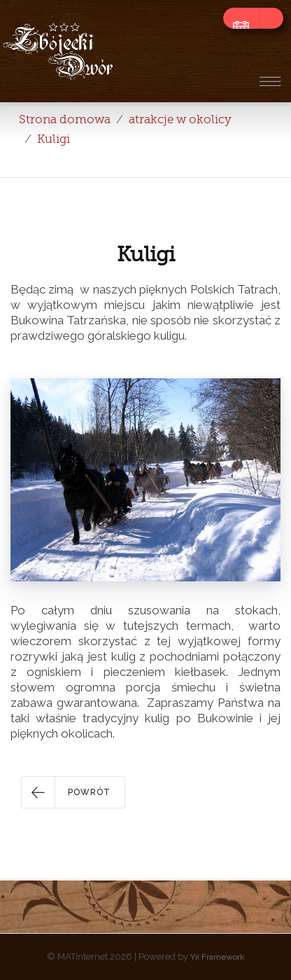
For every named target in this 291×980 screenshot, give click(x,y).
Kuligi (54, 139)
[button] (73, 792)
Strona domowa (65, 119)
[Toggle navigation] (269, 81)
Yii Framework (218, 957)
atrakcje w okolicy (180, 119)
